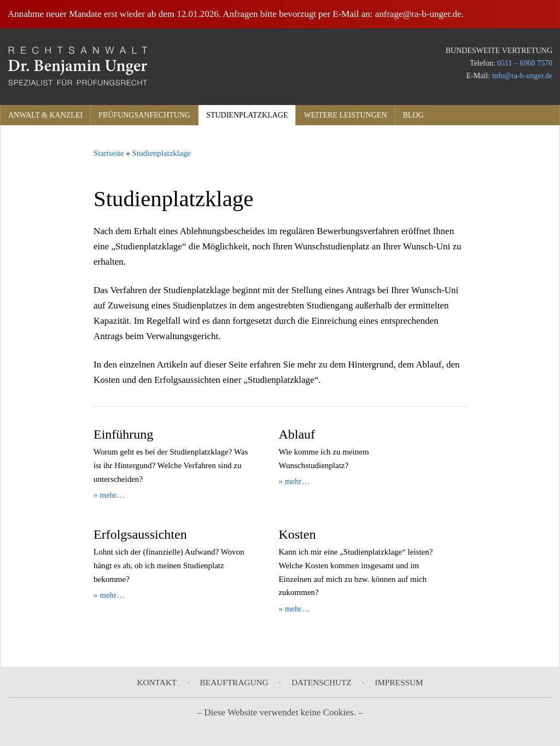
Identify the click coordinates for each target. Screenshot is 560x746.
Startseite (109, 153)
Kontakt (157, 682)
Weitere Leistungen (345, 115)
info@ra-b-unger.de (522, 76)
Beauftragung (234, 682)
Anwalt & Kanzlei (45, 115)
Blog (413, 115)
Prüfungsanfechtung (144, 115)
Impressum (399, 682)
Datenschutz (322, 682)
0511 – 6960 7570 (525, 63)
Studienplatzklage (247, 115)
